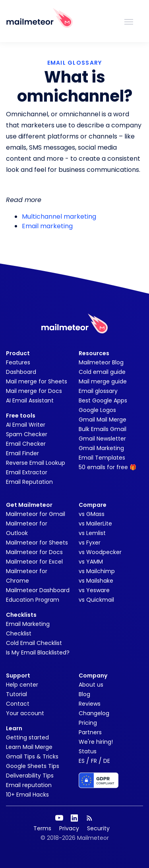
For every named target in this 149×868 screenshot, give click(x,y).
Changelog (94, 713)
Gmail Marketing (101, 448)
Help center (22, 685)
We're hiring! (96, 742)
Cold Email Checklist (34, 643)
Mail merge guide (103, 381)
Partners (90, 732)
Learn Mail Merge (29, 747)
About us (91, 685)
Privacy (69, 828)
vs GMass (92, 514)
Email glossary (98, 391)
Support (18, 676)
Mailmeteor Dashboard (38, 590)
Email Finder (22, 453)
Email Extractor (27, 472)
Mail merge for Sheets (37, 381)
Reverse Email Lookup (36, 463)
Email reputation (29, 785)
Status (88, 751)
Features (18, 362)
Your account (25, 713)
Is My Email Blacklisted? (38, 652)
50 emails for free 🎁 (107, 467)
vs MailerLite (95, 523)
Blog (84, 694)
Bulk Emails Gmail (103, 429)
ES (82, 761)
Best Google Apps (103, 400)
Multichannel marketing (59, 217)
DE (107, 761)
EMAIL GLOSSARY (75, 63)
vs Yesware (94, 590)
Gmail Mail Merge (103, 420)
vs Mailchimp (97, 571)
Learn (14, 728)
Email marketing (47, 226)
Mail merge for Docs (34, 391)
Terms (42, 828)
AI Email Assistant (30, 400)
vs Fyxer (90, 543)
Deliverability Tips (30, 776)
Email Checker (26, 444)
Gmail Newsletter (102, 439)
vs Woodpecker (100, 552)
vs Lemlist (92, 533)
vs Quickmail (96, 600)
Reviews (90, 704)
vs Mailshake (96, 581)
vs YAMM (91, 562)
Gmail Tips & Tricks (32, 756)
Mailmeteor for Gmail (36, 514)
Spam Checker (27, 434)
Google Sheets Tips (33, 766)
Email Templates (102, 458)
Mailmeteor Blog (101, 362)
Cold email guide (102, 372)
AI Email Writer (26, 425)
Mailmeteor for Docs (34, 552)
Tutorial (16, 694)
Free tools (21, 416)
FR (94, 761)
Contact (18, 704)
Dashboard (21, 372)
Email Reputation (29, 482)
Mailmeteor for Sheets (37, 543)
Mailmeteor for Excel (34, 562)
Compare (93, 505)
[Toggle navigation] (129, 21)
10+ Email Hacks (27, 795)
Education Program (33, 600)
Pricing (88, 723)
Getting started (27, 737)
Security (98, 828)
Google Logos (97, 410)
